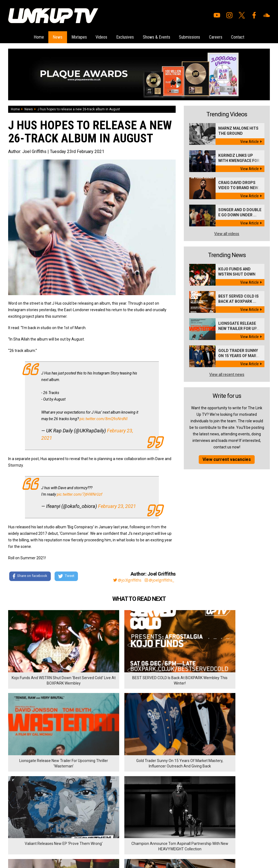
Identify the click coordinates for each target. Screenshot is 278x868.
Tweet (68, 575)
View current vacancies (227, 458)
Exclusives (125, 37)
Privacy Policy (68, 806)
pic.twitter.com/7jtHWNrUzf (80, 493)
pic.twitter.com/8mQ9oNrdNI (104, 417)
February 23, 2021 (117, 505)
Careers (222, 37)
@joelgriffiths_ (159, 579)
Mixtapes (75, 37)
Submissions (194, 37)
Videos (99, 37)
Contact (246, 37)
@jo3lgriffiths (122, 579)
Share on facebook (30, 575)
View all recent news (227, 373)
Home (31, 37)
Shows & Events (158, 37)
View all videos (227, 233)
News (52, 37)
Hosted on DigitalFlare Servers (29, 839)
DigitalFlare (70, 834)
